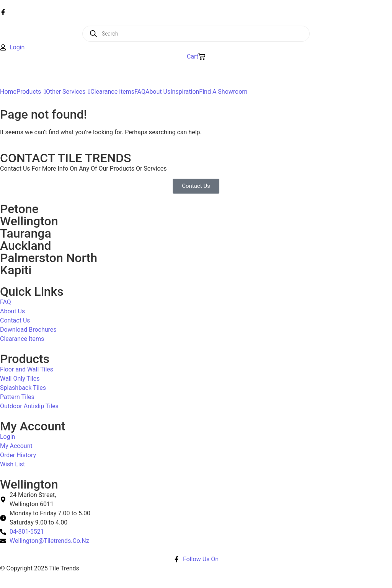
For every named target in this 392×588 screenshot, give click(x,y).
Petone (19, 209)
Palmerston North (49, 258)
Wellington (29, 221)
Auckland (25, 246)
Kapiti (16, 270)
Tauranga (26, 233)
